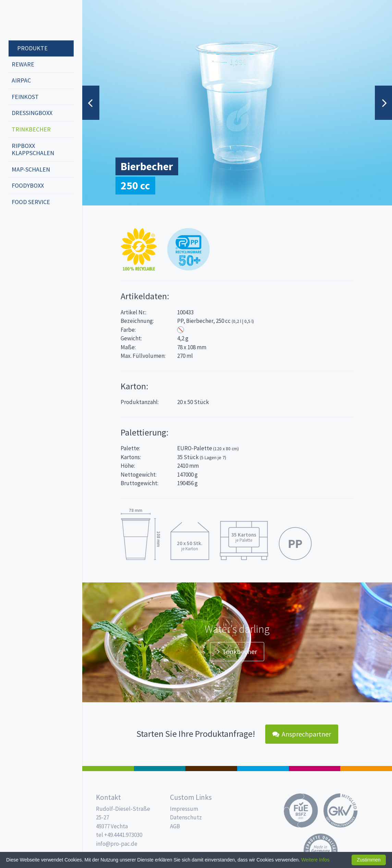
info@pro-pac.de (117, 844)
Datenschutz (186, 817)
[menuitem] (41, 49)
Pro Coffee (211, 769)
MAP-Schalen (31, 169)
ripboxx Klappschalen (33, 149)
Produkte (32, 48)
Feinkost (25, 97)
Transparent (181, 330)
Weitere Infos (315, 860)
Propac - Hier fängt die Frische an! (34, 20)
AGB (175, 826)
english (26, 225)
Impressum (184, 809)
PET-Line (366, 769)
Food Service (31, 202)
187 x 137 (160, 769)
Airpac (21, 80)
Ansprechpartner (302, 734)
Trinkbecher (31, 129)
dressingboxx (32, 113)
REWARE (23, 64)
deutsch (16, 225)
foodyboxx (28, 185)
